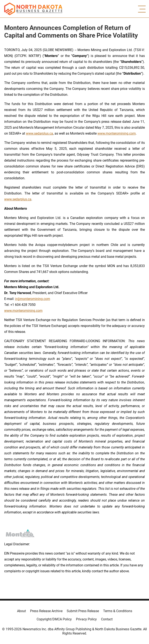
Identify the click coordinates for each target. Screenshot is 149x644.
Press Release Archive (46, 611)
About (21, 611)
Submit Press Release (83, 611)
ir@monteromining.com (33, 299)
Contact (107, 619)
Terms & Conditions (118, 611)
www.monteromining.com (117, 133)
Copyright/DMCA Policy (54, 619)
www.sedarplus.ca (39, 133)
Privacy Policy (86, 619)
